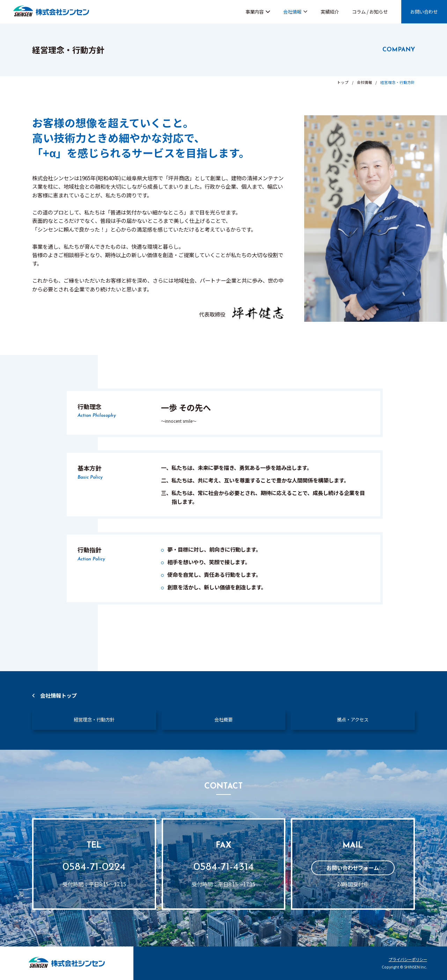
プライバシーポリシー (408, 960)
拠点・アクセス (353, 719)
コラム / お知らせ (370, 12)
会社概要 (223, 719)
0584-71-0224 (94, 867)
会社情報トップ (58, 695)
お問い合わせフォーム (353, 868)
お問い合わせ (424, 12)
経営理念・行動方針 (94, 719)
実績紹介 (330, 12)
